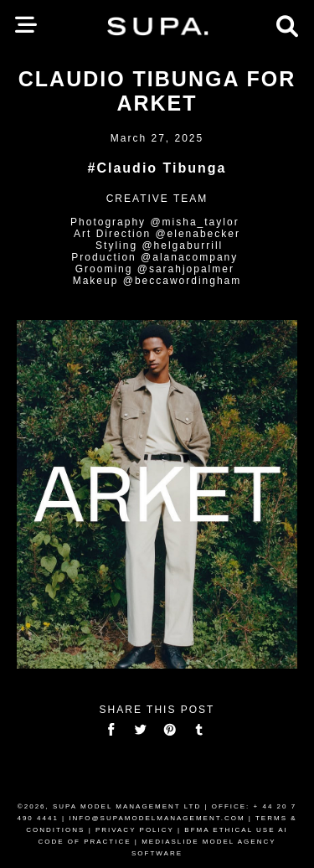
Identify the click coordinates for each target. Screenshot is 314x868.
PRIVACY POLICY (135, 830)
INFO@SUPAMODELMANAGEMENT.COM (157, 818)
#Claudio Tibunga (157, 168)
